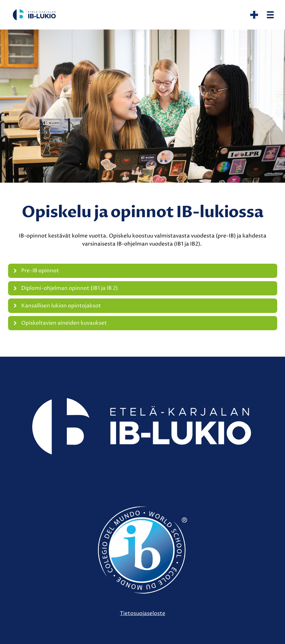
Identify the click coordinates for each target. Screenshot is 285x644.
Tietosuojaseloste (143, 613)
